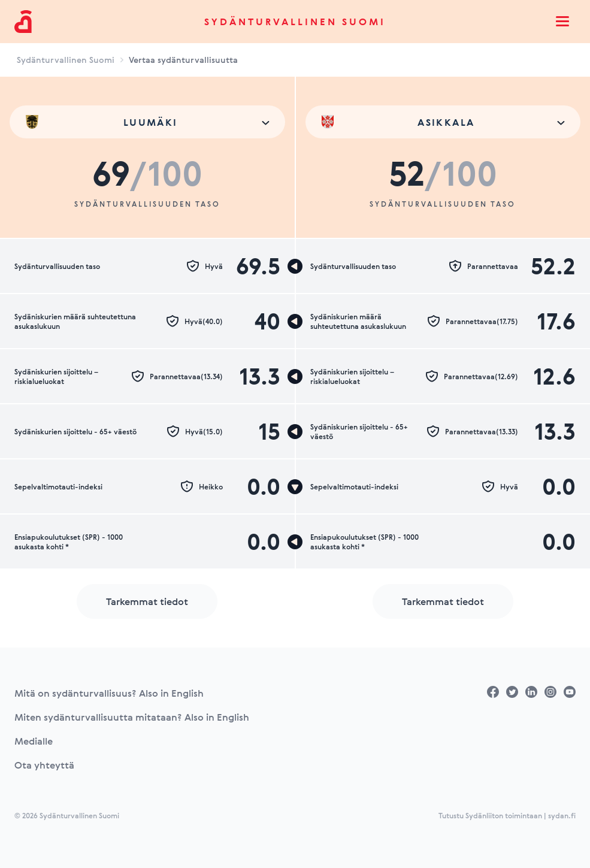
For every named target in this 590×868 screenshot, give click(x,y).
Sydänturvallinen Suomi (295, 22)
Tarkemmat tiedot (147, 601)
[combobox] (147, 122)
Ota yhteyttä (44, 765)
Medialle (34, 741)
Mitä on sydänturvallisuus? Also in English (109, 693)
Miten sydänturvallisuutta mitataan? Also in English (132, 717)
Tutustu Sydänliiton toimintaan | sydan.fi (507, 815)
